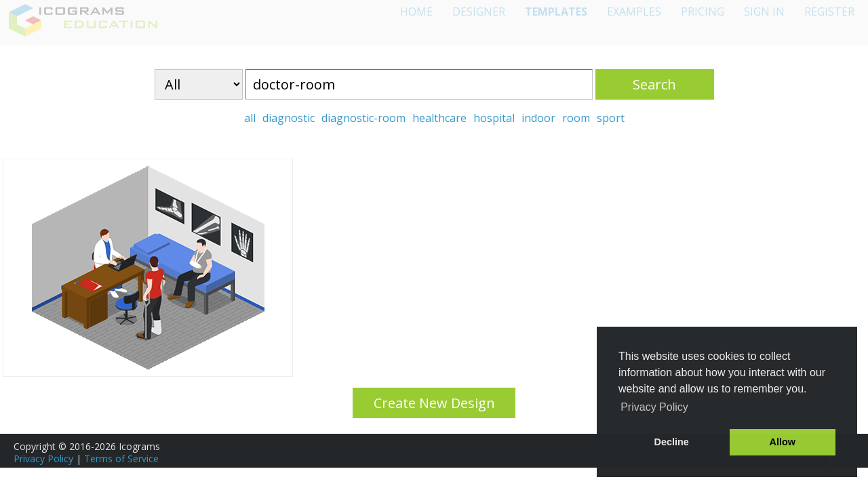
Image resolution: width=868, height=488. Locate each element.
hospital (494, 118)
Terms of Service (121, 459)
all (250, 118)
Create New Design (434, 403)
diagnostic (289, 118)
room (576, 118)
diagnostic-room (363, 118)
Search (654, 84)
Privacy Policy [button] (654, 407)
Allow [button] (783, 442)
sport (611, 118)
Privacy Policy (43, 459)
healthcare (439, 118)
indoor (538, 118)
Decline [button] (672, 442)
